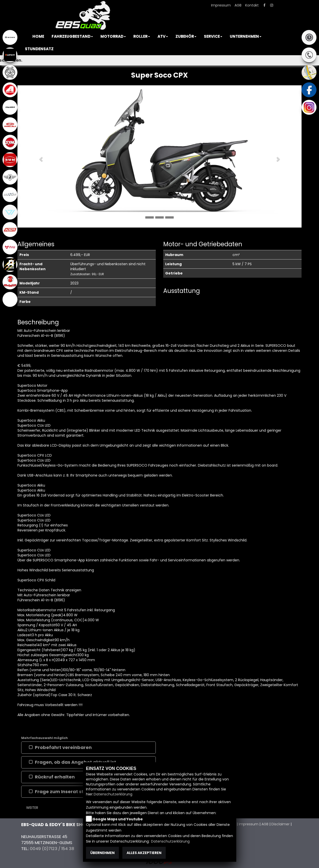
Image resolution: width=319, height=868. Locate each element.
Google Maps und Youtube (118, 819)
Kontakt (252, 5)
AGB (238, 5)
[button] (72, 36)
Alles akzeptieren (144, 853)
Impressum (221, 5)
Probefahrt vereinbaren (63, 747)
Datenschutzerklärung (113, 794)
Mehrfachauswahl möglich (44, 738)
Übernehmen (102, 853)
